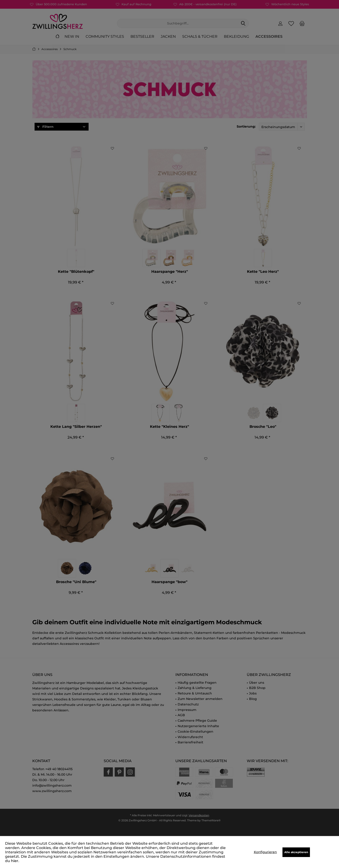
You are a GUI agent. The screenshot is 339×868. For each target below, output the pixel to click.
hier (15, 861)
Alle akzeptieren (296, 852)
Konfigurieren (265, 852)
